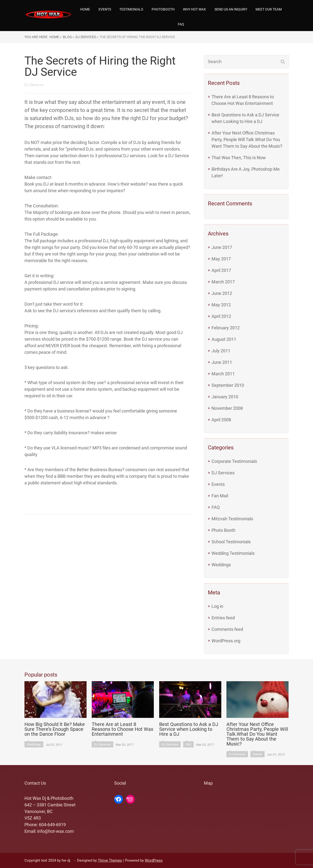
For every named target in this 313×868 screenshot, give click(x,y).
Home (85, 9)
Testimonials (131, 9)
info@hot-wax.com (56, 831)
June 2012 (222, 293)
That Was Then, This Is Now (239, 158)
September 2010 (228, 385)
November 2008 (227, 408)
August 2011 (224, 339)
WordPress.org (226, 641)
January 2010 (225, 397)
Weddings (221, 565)
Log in (217, 606)
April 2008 (221, 420)
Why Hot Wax (194, 9)
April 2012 (221, 316)
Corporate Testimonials (234, 461)
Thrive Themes (110, 860)
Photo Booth (224, 530)
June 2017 (222, 247)
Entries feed (223, 618)
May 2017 (221, 259)
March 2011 (223, 374)
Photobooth (163, 9)
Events (105, 9)
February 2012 (226, 328)
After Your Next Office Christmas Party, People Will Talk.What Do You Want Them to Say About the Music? (247, 139)
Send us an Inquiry (231, 9)
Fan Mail (220, 496)
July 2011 (221, 351)
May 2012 (221, 305)
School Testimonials (231, 542)
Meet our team (269, 9)
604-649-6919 (52, 825)
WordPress (154, 860)
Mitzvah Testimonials (232, 519)
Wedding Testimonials (233, 553)
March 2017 (223, 282)
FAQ (181, 24)
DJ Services (223, 473)
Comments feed (227, 629)
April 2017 (221, 270)
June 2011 (222, 362)
